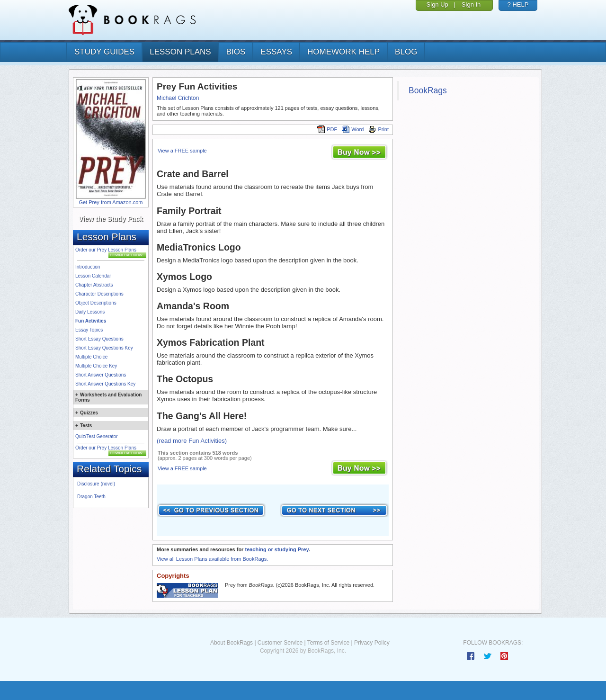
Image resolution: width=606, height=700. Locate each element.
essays (276, 52)
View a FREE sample (182, 151)
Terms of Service (328, 643)
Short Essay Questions (99, 339)
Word (353, 129)
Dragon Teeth (91, 497)
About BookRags (232, 643)
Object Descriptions (96, 303)
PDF (327, 129)
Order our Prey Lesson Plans (106, 250)
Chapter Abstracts (94, 285)
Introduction (88, 267)
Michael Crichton (178, 98)
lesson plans (180, 52)
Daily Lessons (90, 312)
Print (379, 129)
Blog (406, 52)
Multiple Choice (91, 357)
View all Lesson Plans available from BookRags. (212, 559)
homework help (343, 52)
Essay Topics (89, 330)
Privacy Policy (372, 643)
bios (236, 52)
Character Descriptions (99, 294)
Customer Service (280, 643)
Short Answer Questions (101, 375)
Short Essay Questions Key (104, 348)
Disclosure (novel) (96, 484)
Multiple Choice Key (96, 366)
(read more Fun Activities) (192, 441)
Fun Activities (91, 321)
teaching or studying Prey (276, 549)
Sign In (471, 4)
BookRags (428, 90)
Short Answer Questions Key (105, 384)
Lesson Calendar (93, 276)
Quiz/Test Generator (96, 436)
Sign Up (437, 4)
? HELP (518, 4)
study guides (104, 52)
